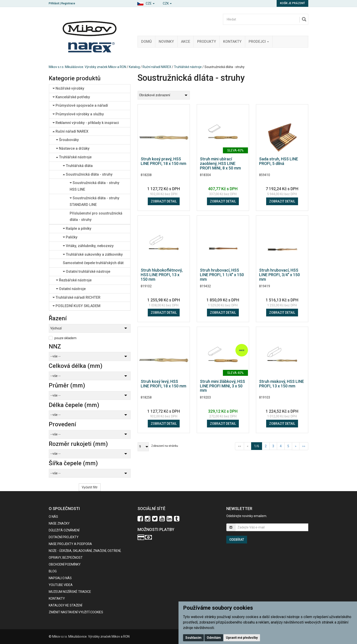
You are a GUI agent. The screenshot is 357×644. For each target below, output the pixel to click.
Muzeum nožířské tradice (70, 592)
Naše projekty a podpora (70, 544)
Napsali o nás (60, 578)
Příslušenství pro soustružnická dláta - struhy (96, 217)
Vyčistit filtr (90, 487)
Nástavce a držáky (73, 148)
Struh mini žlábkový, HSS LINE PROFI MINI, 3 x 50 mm (222, 386)
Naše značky (59, 523)
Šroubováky (67, 140)
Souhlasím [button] (193, 638)
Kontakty (232, 42)
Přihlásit (54, 3)
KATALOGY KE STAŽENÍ (65, 605)
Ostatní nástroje (71, 289)
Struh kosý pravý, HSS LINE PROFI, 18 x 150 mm (163, 161)
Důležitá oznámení (64, 530)
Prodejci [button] (259, 42)
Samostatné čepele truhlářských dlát (93, 263)
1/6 (258, 446)
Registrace (68, 3)
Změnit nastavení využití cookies (76, 612)
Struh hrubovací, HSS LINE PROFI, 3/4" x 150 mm (279, 275)
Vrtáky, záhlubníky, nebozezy (88, 246)
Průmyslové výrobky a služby (78, 114)
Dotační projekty (64, 537)
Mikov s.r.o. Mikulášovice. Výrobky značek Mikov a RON (87, 67)
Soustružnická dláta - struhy (88, 174)
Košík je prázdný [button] (292, 3)
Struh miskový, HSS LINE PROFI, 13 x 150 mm (282, 384)
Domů (146, 42)
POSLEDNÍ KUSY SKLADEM (76, 306)
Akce (186, 42)
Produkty (207, 42)
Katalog (134, 67)
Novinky (166, 42)
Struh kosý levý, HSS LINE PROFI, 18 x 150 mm (163, 384)
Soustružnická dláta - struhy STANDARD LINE (94, 201)
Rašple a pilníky (77, 229)
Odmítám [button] (214, 638)
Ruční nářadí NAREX (157, 67)
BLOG (53, 571)
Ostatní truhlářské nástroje (87, 271)
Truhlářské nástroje (188, 67)
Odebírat (237, 540)
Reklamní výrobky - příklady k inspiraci (86, 123)
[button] (146, 3)
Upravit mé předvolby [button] (242, 638)
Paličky (70, 237)
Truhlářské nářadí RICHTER (76, 297)
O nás (53, 517)
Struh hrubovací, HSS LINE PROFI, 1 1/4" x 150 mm (222, 275)
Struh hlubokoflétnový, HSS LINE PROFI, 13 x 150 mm (162, 275)
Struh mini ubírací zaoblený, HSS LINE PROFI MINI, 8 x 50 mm (220, 163)
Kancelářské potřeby (71, 97)
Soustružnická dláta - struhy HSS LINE (94, 186)
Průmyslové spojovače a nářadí (80, 105)
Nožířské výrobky (68, 88)
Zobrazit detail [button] (164, 201)
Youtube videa (61, 585)
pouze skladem (65, 338)
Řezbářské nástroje (74, 280)
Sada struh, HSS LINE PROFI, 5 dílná (279, 161)
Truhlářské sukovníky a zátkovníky (93, 254)
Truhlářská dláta (78, 166)
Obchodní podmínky (65, 564)
